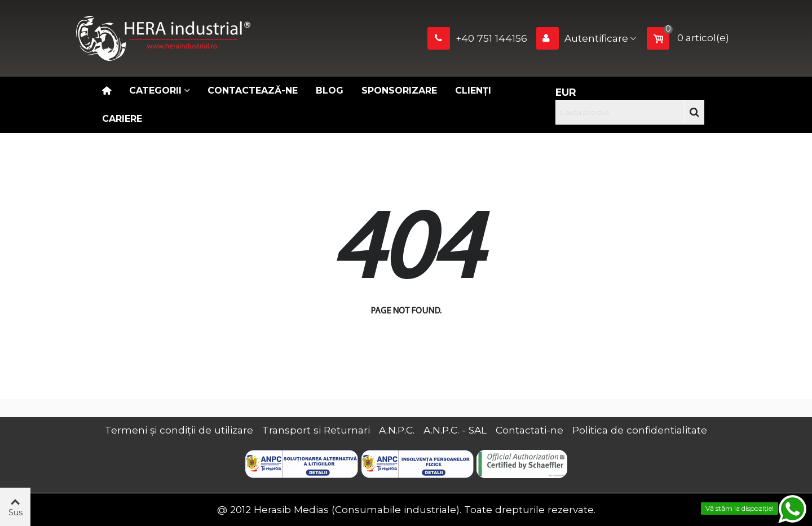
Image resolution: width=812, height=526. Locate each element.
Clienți (473, 90)
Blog (330, 90)
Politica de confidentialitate (640, 430)
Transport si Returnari (316, 430)
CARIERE (122, 119)
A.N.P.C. (397, 430)
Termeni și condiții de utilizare (179, 430)
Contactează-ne (253, 90)
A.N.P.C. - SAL (455, 430)
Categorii (155, 90)
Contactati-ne (529, 430)
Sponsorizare (399, 90)
